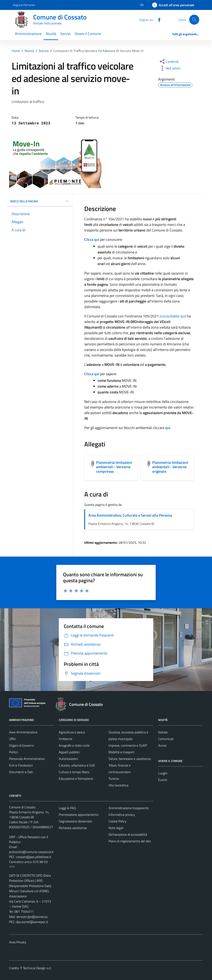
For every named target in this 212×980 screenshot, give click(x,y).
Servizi (65, 34)
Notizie (163, 732)
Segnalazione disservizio (75, 821)
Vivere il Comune (88, 34)
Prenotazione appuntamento (79, 815)
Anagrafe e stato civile (74, 745)
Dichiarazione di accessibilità (128, 834)
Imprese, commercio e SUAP (128, 745)
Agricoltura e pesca (72, 732)
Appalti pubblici (69, 752)
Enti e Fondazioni (21, 765)
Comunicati (166, 739)
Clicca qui (92, 239)
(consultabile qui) (173, 316)
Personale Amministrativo (27, 759)
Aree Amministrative (23, 732)
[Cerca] (194, 20)
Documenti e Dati (21, 772)
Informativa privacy (122, 815)
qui (168, 428)
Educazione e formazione (76, 779)
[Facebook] (158, 19)
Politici (14, 752)
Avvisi (162, 745)
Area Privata (18, 942)
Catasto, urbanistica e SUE (77, 765)
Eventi (163, 780)
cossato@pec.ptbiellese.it (34, 857)
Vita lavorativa (118, 785)
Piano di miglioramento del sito (130, 841)
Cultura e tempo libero (74, 772)
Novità (51, 34)
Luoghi (163, 773)
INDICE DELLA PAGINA (40, 201)
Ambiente (66, 739)
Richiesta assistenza (73, 828)
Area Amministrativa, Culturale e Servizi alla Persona (130, 515)
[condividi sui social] (169, 61)
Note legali (116, 828)
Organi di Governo (21, 745)
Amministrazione (28, 34)
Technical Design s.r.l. (37, 968)
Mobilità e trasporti (121, 752)
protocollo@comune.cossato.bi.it (31, 852)
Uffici (13, 739)
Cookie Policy (117, 821)
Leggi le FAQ (67, 808)
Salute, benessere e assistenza (130, 759)
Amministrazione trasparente (129, 808)
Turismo (114, 779)
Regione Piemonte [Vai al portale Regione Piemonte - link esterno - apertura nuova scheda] (24, 5)
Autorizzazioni (68, 759)
